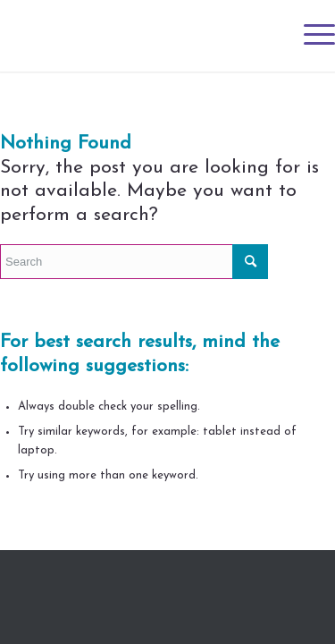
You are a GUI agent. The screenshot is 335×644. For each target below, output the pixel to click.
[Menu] (310, 36)
